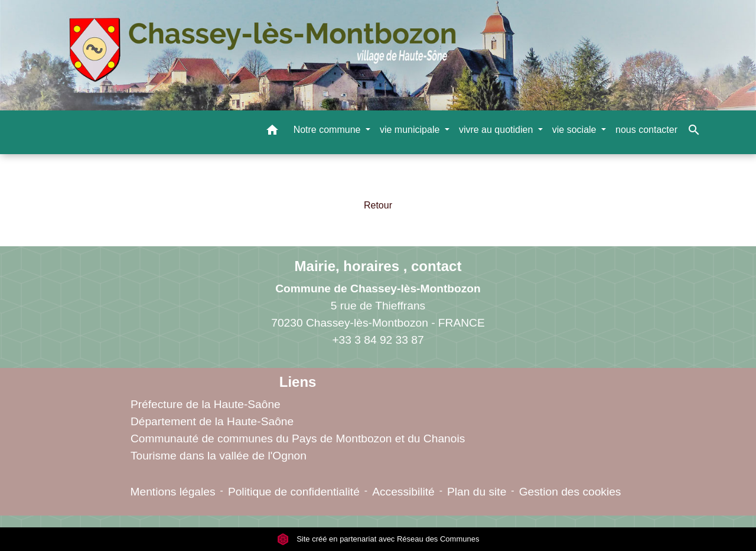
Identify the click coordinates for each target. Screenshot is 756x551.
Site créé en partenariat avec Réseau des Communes (378, 539)
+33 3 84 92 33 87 (378, 340)
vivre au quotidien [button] (497, 130)
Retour (378, 205)
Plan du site (477, 492)
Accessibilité (403, 492)
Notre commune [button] (328, 130)
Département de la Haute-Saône (212, 421)
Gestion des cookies (570, 492)
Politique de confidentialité (294, 492)
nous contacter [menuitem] (646, 130)
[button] (272, 132)
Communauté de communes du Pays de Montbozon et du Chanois (298, 438)
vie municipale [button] (411, 130)
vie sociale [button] (576, 130)
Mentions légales (173, 492)
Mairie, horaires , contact (378, 266)
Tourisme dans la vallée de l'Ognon (219, 456)
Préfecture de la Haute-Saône (206, 404)
